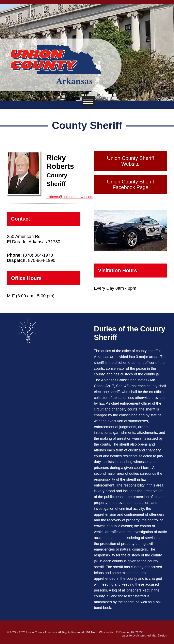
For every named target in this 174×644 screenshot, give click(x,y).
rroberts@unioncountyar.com (70, 197)
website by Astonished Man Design (144, 635)
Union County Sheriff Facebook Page (130, 185)
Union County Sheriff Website (130, 161)
